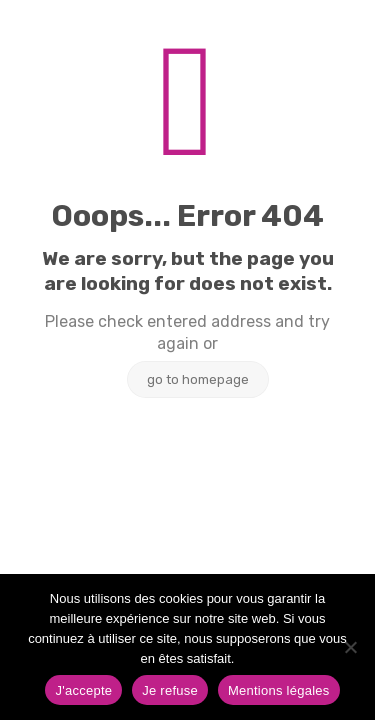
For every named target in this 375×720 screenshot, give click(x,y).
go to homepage (198, 379)
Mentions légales (279, 690)
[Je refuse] (350, 647)
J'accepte (83, 690)
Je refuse (170, 690)
